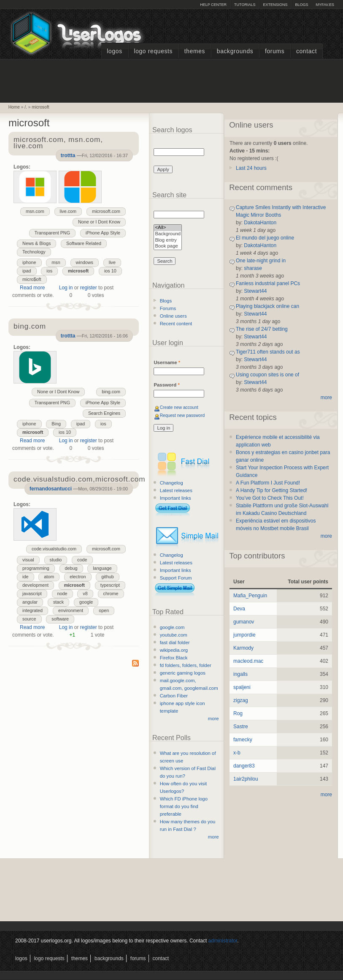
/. (26, 107)
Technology (34, 252)
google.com (172, 627)
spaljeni (242, 687)
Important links (176, 498)
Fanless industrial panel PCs (268, 283)
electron (78, 577)
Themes (195, 51)
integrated (32, 610)
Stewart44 (255, 291)
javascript (32, 593)
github (107, 577)
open (104, 610)
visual (28, 560)
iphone (29, 262)
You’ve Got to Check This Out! (270, 498)
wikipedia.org (174, 650)
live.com (68, 211)
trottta (68, 155)
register (89, 288)
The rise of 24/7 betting (262, 329)
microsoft (40, 107)
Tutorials (245, 5)
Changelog (171, 483)
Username (167, 362)
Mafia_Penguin (250, 596)
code (82, 560)
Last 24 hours (251, 168)
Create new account (179, 407)
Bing (56, 424)
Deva (239, 609)
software (60, 619)
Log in (66, 288)
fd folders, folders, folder (186, 665)
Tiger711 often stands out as (268, 352)
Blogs (301, 5)
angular (30, 602)
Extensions (275, 5)
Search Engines (104, 413)
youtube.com (174, 635)
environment (71, 610)
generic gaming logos (183, 673)
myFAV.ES (325, 5)
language (102, 568)
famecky (243, 740)
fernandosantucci (51, 489)
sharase (253, 268)
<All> (168, 228)
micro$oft (32, 279)
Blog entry (168, 241)
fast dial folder (175, 642)
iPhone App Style (103, 233)
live (112, 262)
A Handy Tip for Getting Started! (271, 490)
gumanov (244, 622)
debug (71, 568)
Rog (238, 713)
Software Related (84, 243)
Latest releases (176, 490)
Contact (307, 51)
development (35, 585)
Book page (168, 246)
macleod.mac (248, 661)
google (86, 602)
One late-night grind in (261, 261)
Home (14, 107)
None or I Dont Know (99, 222)
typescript (110, 585)
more (213, 719)
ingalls (240, 674)
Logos (114, 51)
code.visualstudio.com (54, 549)
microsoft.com (106, 211)
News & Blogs (36, 243)
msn (56, 262)
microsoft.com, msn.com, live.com (58, 143)
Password (166, 385)
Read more (32, 288)
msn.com (35, 211)
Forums (275, 51)
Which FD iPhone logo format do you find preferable (184, 806)
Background (168, 234)
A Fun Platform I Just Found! (268, 483)
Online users (173, 316)
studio (56, 560)
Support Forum (176, 578)
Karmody (243, 648)
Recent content (176, 324)
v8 (85, 593)
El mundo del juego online (265, 238)
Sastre (241, 727)
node (62, 593)
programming (36, 568)
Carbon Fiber (174, 696)
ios (49, 271)
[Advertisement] (172, 80)
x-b (237, 753)
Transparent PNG (52, 233)
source (29, 619)
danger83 (244, 766)
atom (49, 577)
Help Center (213, 5)
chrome (111, 593)
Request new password (182, 415)
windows (85, 262)
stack (58, 602)
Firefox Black (174, 658)
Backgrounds (235, 51)
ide (25, 577)
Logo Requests (153, 51)
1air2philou (246, 779)
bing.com (111, 392)
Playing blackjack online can (267, 306)
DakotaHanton (260, 223)
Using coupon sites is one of (267, 375)
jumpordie (244, 635)
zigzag (241, 700)
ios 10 (110, 271)
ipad (27, 271)
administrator (223, 941)
